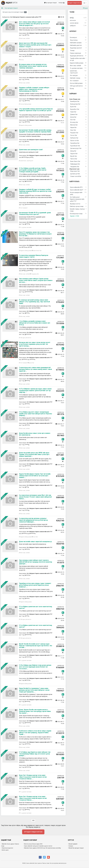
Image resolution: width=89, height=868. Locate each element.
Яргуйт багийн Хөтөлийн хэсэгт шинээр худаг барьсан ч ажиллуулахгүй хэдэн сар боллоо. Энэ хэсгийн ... (36, 646)
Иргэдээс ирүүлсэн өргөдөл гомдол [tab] (15, 12)
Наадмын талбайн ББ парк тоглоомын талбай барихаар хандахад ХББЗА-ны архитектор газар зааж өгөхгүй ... (35, 191)
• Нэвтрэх (70, 846)
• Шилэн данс (5, 850)
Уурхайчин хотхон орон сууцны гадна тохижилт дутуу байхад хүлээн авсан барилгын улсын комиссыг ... (35, 585)
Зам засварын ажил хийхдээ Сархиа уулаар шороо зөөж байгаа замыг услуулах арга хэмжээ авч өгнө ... (36, 280)
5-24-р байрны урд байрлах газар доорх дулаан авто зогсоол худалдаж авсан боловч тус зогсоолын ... (35, 667)
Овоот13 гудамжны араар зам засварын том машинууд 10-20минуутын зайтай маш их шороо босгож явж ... (35, 234)
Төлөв (72, 12)
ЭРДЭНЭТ (9, 3)
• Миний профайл (73, 844)
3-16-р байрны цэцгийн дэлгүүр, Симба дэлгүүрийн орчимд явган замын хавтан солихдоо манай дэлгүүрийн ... (33, 170)
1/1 (33, 820)
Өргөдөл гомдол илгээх (75, 3)
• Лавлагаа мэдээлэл (7, 848)
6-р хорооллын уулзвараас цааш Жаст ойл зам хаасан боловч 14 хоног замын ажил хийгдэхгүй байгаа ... (35, 497)
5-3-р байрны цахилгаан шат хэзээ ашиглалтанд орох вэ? (36, 607)
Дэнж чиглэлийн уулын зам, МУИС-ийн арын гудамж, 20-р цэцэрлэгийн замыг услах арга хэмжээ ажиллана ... (34, 454)
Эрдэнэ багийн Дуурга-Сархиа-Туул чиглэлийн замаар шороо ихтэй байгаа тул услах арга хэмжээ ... (35, 476)
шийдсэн (78, 26)
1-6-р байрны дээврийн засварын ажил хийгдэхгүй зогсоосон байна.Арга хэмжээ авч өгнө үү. (35, 323)
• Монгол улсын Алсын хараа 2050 (33, 844)
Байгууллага (74, 182)
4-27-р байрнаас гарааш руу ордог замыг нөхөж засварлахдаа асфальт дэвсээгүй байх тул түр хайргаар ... (35, 390)
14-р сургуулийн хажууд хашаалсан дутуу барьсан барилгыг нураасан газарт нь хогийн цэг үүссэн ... (36, 111)
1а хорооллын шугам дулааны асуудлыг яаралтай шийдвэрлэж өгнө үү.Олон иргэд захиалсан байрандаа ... (33, 520)
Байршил (73, 94)
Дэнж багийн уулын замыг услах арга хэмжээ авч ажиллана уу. (35, 434)
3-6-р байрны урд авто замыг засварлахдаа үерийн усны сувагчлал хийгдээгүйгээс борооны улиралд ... (36, 414)
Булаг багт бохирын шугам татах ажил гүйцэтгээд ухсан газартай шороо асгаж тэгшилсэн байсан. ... (33, 777)
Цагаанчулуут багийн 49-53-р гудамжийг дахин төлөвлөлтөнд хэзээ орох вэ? (35, 213)
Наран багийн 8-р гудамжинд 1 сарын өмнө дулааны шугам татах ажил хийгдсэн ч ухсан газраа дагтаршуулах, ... (34, 690)
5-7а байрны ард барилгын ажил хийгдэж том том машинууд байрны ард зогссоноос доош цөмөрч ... (35, 754)
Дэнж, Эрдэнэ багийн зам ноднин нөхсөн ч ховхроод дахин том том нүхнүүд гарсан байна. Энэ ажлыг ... (35, 711)
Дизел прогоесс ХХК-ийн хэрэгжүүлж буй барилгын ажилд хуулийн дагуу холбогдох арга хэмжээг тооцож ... (35, 45)
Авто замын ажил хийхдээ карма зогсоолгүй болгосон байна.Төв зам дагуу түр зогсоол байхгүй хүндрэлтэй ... (34, 24)
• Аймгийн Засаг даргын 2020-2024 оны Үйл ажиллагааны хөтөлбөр (42, 848)
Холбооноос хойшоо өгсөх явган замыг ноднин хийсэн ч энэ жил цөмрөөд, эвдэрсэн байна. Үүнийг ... (35, 733)
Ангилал (73, 31)
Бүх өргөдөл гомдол (51, 3)
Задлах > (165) (74, 216)
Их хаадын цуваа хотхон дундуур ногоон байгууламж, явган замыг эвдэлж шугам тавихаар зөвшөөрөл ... (33, 66)
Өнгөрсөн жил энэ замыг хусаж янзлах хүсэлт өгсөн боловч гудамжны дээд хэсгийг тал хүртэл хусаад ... (35, 344)
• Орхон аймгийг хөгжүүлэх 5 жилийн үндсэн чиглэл (38, 846)
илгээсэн (78, 20)
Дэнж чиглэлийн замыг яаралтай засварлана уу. (36, 542)
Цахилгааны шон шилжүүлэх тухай (31, 150)
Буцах (85, 8)
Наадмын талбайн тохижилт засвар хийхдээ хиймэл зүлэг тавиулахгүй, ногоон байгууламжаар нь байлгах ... (34, 89)
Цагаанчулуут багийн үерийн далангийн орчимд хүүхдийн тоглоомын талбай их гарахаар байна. (35, 131)
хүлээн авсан (78, 23)
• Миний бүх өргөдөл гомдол (76, 848)
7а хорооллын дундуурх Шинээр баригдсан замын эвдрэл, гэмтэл (34, 256)
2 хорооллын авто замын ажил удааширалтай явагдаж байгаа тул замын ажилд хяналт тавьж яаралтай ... (35, 369)
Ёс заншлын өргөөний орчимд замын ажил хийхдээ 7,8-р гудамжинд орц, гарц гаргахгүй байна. (34, 302)
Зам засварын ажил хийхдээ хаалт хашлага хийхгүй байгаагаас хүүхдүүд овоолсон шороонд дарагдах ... (36, 562)
